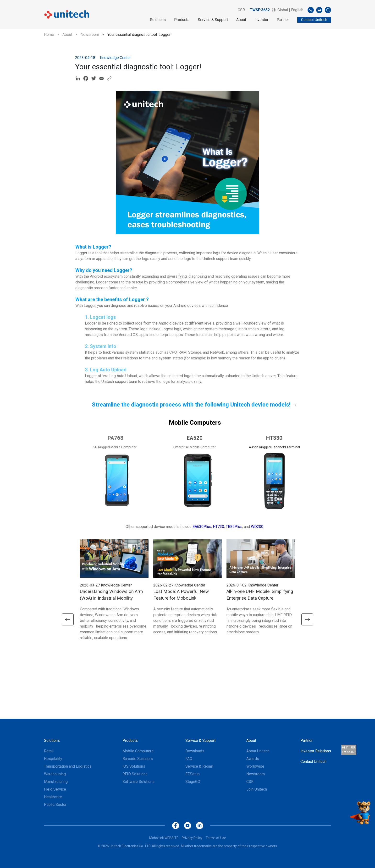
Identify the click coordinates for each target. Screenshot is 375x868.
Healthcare (53, 797)
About (241, 20)
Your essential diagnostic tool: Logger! (140, 35)
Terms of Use (216, 838)
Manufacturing (56, 782)
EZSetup (193, 774)
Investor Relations (316, 751)
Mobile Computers (138, 751)
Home (49, 35)
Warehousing (55, 774)
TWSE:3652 (260, 10)
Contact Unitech (313, 762)
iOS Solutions (134, 766)
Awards (253, 759)
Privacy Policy (192, 838)
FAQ (189, 759)
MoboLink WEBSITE (164, 838)
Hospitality (53, 759)
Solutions (158, 20)
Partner (283, 20)
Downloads (195, 751)
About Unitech (258, 751)
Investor (261, 20)
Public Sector (55, 805)
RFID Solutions (135, 774)
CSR (241, 10)
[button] (67, 619)
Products (182, 20)
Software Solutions (138, 782)
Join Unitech (257, 789)
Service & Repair (199, 766)
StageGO (193, 782)
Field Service (55, 789)
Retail (49, 751)
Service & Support (213, 20)
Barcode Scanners (138, 759)
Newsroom (90, 35)
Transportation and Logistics (68, 766)
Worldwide (255, 766)
